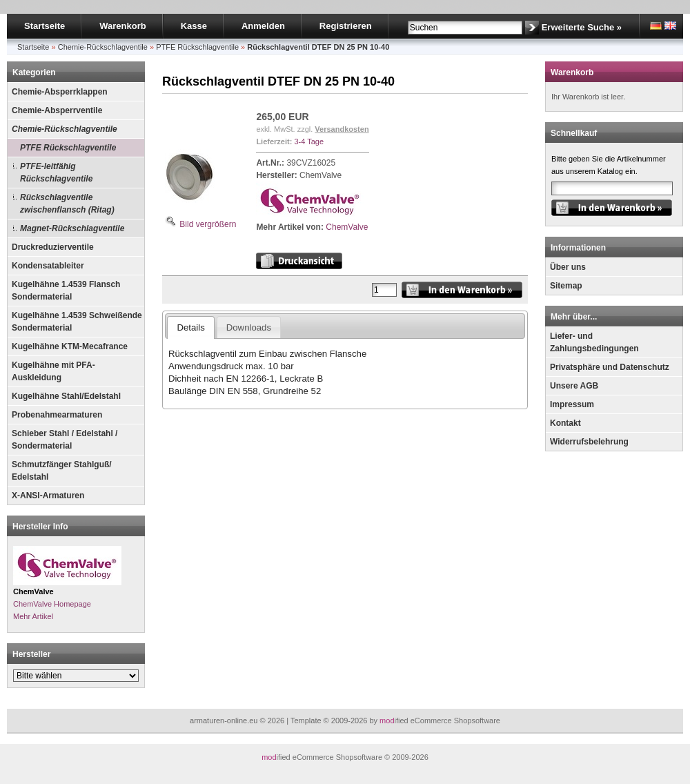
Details (190, 327)
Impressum (572, 404)
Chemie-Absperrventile (57, 110)
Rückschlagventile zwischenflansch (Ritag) (67, 204)
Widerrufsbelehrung (589, 442)
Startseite (45, 26)
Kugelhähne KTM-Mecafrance (70, 346)
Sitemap (566, 286)
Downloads (249, 327)
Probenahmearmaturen (57, 415)
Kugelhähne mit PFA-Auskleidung (53, 371)
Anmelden (263, 26)
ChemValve (347, 227)
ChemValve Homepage (52, 604)
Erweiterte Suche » (582, 27)
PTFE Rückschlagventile (68, 148)
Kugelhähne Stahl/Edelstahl (66, 396)
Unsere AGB (574, 386)
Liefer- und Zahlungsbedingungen (594, 342)
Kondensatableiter (48, 266)
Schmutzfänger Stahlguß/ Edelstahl (62, 471)
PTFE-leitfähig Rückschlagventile (56, 173)
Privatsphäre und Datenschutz (610, 367)
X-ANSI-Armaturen (48, 496)
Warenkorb (122, 26)
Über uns (568, 267)
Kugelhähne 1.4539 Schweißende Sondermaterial (77, 322)
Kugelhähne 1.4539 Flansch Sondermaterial (66, 291)
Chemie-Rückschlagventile (65, 129)
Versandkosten (342, 129)
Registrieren (346, 26)
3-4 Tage (309, 141)
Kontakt (565, 423)
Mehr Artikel (33, 616)
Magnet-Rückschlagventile (72, 228)
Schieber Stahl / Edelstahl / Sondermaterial (65, 440)
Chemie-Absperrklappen (60, 92)
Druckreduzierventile (53, 247)
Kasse (194, 26)
